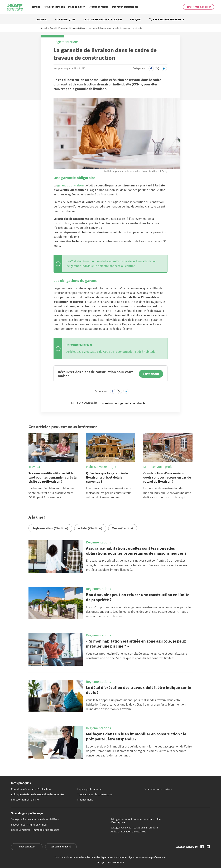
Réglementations (77, 28)
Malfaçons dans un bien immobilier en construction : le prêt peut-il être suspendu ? (136, 736)
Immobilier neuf (29, 825)
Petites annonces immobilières (35, 819)
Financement (85, 800)
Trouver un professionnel (125, 7)
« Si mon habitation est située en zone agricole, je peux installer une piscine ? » (136, 644)
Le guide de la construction (103, 19)
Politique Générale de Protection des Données (38, 794)
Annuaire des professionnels (152, 857)
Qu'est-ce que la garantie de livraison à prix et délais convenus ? (107, 477)
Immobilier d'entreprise (136, 821)
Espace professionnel (90, 789)
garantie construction (134, 403)
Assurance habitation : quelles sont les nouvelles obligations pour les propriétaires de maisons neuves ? (136, 551)
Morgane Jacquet (62, 68)
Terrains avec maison (54, 7)
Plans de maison (77, 7)
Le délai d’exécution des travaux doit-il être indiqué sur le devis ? (138, 690)
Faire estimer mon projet (198, 7)
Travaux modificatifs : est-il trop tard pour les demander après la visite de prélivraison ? (53, 477)
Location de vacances (128, 832)
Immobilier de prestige (35, 830)
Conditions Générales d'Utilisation (31, 789)
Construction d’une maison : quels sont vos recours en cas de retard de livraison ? (167, 477)
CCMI (73, 261)
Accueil (42, 19)
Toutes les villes (82, 857)
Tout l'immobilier (64, 857)
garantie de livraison (71, 185)
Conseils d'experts (58, 28)
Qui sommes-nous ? (61, 847)
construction (110, 403)
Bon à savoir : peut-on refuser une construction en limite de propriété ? (138, 597)
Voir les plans (151, 374)
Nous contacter (27, 847)
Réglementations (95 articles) (50, 528)
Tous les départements (104, 857)
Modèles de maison (99, 7)
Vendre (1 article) (123, 528)
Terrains (36, 7)
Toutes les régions (127, 857)
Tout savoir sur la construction (95, 794)
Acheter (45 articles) (90, 528)
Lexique (135, 19)
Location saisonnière (134, 828)
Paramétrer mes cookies (158, 789)
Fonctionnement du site (25, 800)
